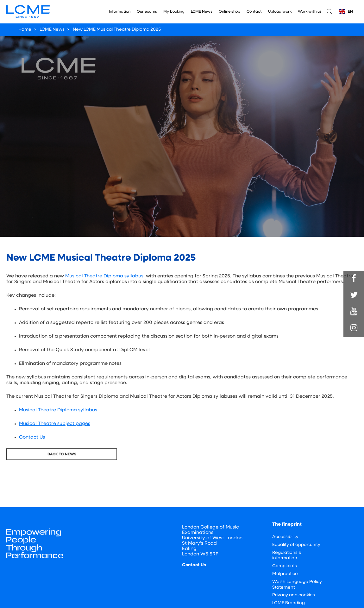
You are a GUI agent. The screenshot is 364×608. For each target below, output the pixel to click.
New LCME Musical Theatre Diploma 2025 (117, 30)
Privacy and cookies (294, 595)
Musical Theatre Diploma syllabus (104, 276)
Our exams (147, 12)
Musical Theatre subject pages (55, 424)
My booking (174, 12)
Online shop (229, 12)
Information (120, 12)
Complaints (285, 566)
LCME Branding (289, 603)
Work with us (310, 12)
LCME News (202, 12)
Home (25, 30)
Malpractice (285, 574)
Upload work (280, 12)
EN (346, 12)
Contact (254, 12)
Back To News (62, 454)
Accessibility (285, 537)
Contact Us (32, 437)
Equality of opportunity (296, 545)
